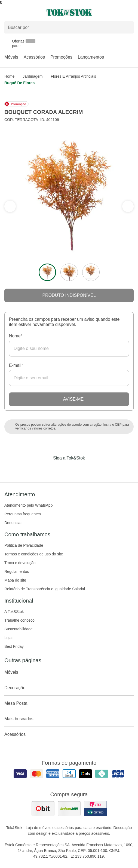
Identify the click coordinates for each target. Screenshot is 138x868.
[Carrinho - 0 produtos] (130, 13)
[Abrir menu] (23, 13)
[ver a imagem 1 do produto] (47, 272)
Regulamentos (17, 571)
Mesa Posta (69, 703)
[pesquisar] (127, 28)
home (9, 76)
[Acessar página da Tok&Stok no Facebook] (46, 469)
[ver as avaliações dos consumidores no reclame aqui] (69, 809)
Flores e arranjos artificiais (74, 76)
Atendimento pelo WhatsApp (28, 505)
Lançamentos (91, 57)
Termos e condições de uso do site (34, 554)
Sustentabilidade (19, 629)
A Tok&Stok (14, 612)
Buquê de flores (19, 83)
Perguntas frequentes (23, 514)
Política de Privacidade (24, 545)
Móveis (11, 57)
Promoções (61, 57)
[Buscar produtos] (69, 27)
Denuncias (13, 523)
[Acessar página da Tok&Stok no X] (92, 469)
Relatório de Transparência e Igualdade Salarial (45, 589)
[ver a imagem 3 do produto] (91, 272)
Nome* (16, 336)
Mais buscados (69, 719)
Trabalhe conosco (19, 620)
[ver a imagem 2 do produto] (69, 272)
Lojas (9, 638)
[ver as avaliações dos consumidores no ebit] (43, 809)
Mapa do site (15, 580)
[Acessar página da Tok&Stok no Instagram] (62, 469)
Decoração (69, 688)
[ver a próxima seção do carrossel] (10, 206)
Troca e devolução (20, 563)
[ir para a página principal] (69, 13)
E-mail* (16, 365)
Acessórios (34, 57)
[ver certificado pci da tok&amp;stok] (95, 809)
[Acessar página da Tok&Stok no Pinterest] (77, 469)
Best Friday (14, 646)
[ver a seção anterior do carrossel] (128, 206)
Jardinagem (33, 76)
